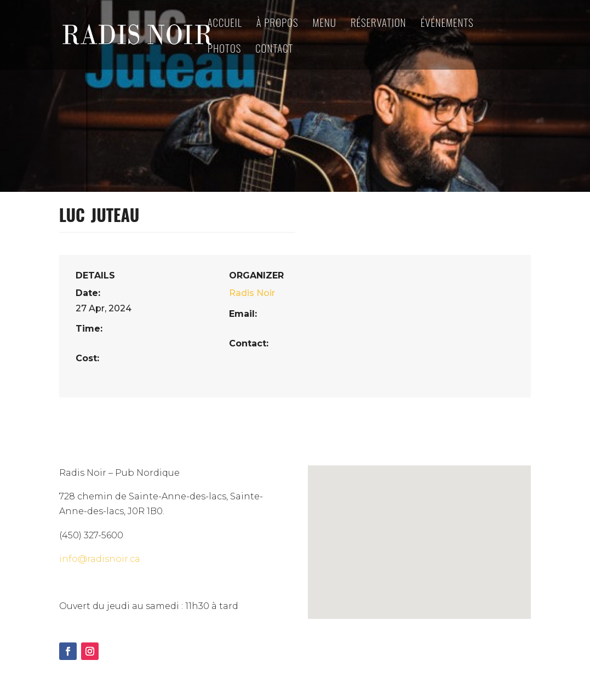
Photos (225, 50)
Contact (274, 50)
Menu (325, 24)
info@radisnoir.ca (100, 559)
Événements (447, 24)
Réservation (379, 24)
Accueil (225, 24)
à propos (277, 24)
